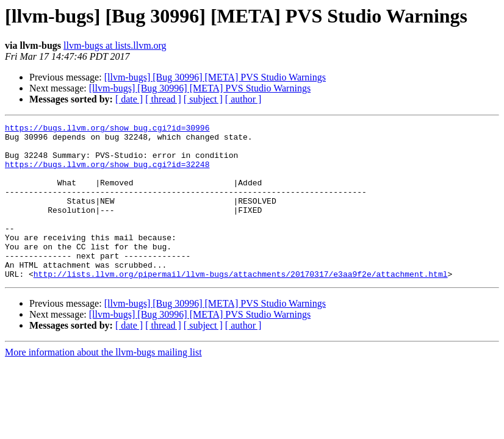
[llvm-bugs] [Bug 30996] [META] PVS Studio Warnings (215, 77)
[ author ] (243, 99)
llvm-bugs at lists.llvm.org (115, 45)
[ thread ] (163, 99)
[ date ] (129, 99)
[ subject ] (203, 99)
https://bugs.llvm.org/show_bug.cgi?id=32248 (107, 173)
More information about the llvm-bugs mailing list (103, 383)
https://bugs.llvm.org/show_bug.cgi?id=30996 (107, 129)
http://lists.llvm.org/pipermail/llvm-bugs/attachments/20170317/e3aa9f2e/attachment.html (241, 305)
